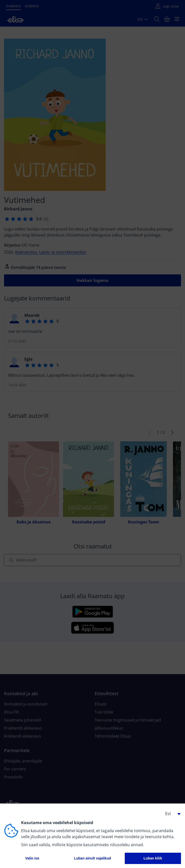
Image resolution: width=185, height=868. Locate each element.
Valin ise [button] (32, 858)
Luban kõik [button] (153, 858)
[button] (171, 814)
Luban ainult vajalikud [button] (93, 858)
